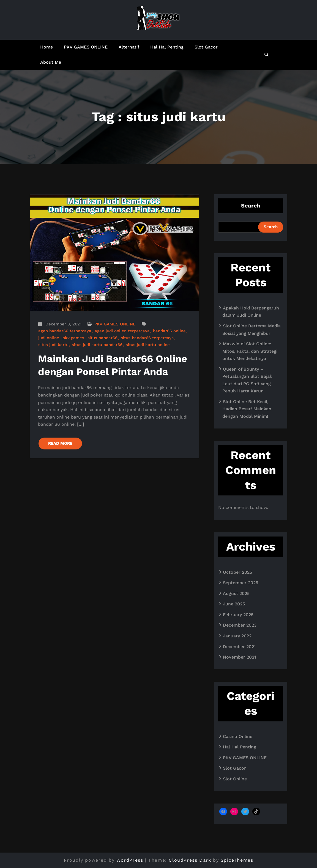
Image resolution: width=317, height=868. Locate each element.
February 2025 (238, 615)
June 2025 (234, 604)
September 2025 (241, 583)
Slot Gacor (206, 47)
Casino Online (238, 736)
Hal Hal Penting (167, 47)
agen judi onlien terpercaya (122, 331)
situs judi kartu (53, 345)
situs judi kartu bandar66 (97, 345)
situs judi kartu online (148, 345)
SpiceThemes (237, 860)
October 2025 (237, 572)
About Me (51, 62)
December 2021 (239, 647)
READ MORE (60, 443)
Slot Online (235, 779)
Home (47, 47)
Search (251, 206)
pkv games (73, 338)
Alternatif (129, 47)
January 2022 (237, 636)
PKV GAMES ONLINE (86, 47)
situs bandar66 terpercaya (147, 338)
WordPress (130, 860)
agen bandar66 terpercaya (65, 331)
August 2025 (236, 593)
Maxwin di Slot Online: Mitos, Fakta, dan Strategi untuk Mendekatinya (250, 351)
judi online (49, 338)
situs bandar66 (103, 338)
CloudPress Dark (190, 860)
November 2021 (239, 657)
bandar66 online (169, 331)
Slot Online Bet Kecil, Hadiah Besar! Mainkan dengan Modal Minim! (247, 409)
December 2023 (240, 625)
